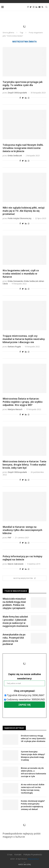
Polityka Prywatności (33, 854)
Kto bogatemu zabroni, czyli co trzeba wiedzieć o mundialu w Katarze (21, 274)
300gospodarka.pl (33, 859)
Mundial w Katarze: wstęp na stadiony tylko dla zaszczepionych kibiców (22, 530)
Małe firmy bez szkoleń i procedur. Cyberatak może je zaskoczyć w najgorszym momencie (15, 621)
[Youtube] (39, 7)
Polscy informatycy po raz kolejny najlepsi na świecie (22, 558)
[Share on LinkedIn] (26, 98)
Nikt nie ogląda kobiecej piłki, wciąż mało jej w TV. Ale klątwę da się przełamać (24, 211)
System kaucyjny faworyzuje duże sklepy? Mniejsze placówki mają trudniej (33, 756)
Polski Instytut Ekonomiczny (20, 218)
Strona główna (8, 33)
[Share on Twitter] (23, 98)
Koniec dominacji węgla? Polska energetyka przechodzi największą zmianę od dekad (33, 805)
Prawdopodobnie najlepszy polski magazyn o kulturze (23, 828)
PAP (9, 538)
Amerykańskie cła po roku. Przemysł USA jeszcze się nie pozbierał (14, 639)
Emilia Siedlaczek (15, 156)
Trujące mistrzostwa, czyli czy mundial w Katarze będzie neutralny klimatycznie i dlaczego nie (24, 339)
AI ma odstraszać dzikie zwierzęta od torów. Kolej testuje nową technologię (33, 789)
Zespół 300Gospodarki (17, 93)
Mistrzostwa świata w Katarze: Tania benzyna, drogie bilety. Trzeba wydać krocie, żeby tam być (24, 465)
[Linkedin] (36, 7)
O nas (10, 854)
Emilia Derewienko (16, 281)
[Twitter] (31, 7)
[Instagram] (34, 7)
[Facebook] (28, 7)
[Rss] (42, 7)
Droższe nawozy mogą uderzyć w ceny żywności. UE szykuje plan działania (33, 738)
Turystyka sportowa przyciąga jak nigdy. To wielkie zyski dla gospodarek (23, 85)
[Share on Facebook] (20, 98)
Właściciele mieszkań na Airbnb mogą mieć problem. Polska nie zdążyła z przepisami (14, 603)
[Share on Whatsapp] (29, 98)
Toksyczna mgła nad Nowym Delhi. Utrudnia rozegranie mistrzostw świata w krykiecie (23, 148)
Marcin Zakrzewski (16, 564)
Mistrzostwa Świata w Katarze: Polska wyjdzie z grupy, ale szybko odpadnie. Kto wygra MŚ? (23, 402)
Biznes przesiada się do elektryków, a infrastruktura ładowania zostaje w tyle (33, 772)
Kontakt (18, 854)
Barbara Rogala (14, 347)
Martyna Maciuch (15, 409)
